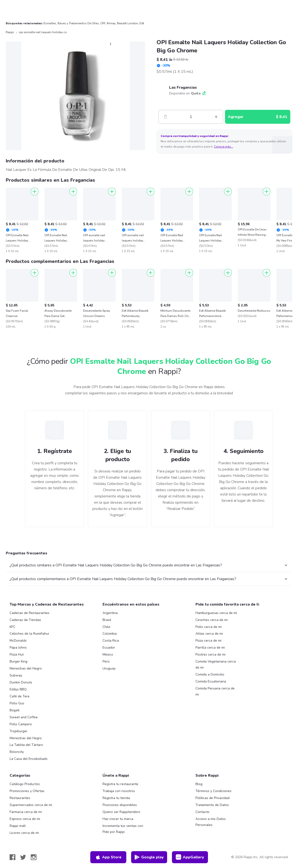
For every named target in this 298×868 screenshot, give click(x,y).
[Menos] (165, 117)
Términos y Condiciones (213, 791)
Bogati (15, 710)
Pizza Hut (17, 654)
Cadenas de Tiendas (25, 620)
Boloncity (17, 752)
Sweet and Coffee (24, 717)
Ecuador (109, 648)
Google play (149, 857)
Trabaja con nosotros (119, 791)
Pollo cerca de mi (209, 627)
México (108, 654)
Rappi (10, 32)
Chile (106, 627)
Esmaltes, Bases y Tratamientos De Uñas (71, 23)
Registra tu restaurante (120, 784)
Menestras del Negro (26, 668)
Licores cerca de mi (24, 833)
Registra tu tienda (116, 798)
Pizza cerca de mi (208, 641)
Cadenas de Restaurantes (30, 613)
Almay (111, 23)
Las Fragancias (183, 87)
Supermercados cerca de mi (31, 805)
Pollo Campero (21, 724)
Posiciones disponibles (120, 805)
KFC (12, 627)
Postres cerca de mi (210, 654)
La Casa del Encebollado (29, 759)
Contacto (202, 812)
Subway (16, 675)
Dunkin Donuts (21, 682)
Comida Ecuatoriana (211, 681)
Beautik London (128, 23)
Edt (142, 23)
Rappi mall (18, 826)
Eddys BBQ (18, 689)
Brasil (107, 620)
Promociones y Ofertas (27, 791)
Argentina (110, 613)
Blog (199, 784)
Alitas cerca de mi (209, 634)
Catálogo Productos (25, 784)
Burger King (18, 661)
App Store (108, 857)
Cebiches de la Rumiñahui (29, 634)
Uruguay (109, 668)
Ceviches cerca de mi (212, 620)
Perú (106, 661)
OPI (103, 23)
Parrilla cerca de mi (210, 648)
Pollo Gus (17, 703)
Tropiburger (18, 731)
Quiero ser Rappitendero (121, 812)
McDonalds (18, 641)
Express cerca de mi (25, 819)
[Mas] (216, 117)
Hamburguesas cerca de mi (216, 613)
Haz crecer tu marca (118, 819)
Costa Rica (111, 641)
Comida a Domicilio (210, 674)
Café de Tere (20, 696)
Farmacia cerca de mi (26, 812)
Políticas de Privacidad (213, 798)
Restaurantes (20, 798)
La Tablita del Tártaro (26, 745)
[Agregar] (35, 192)
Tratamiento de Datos (212, 805)
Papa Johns (18, 648)
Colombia (110, 634)
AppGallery (190, 857)
